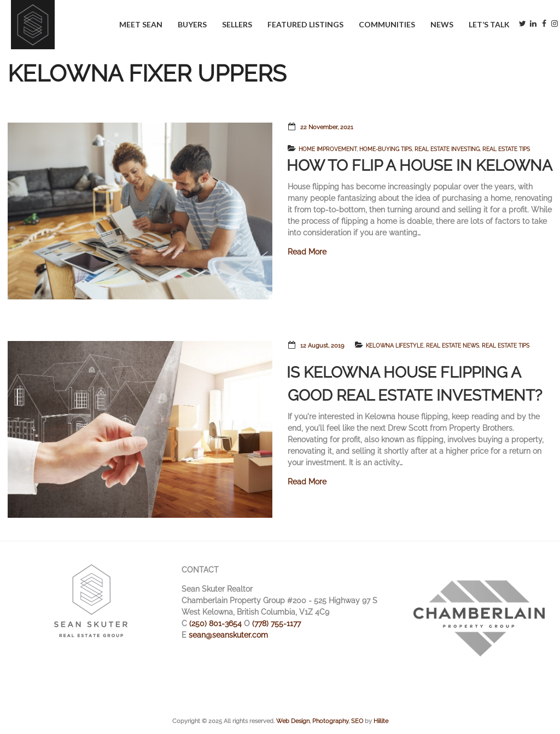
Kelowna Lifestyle (395, 346)
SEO (357, 721)
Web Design (293, 721)
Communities (387, 24)
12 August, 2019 (322, 346)
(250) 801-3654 (215, 623)
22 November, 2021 (327, 127)
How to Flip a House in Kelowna (419, 166)
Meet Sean (141, 24)
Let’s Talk (489, 24)
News (442, 24)
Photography (330, 721)
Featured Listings (305, 24)
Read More (307, 252)
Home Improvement (328, 149)
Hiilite (381, 721)
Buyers (192, 24)
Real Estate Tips (506, 149)
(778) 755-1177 (276, 623)
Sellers (237, 24)
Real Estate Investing (447, 149)
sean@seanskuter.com (228, 635)
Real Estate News (453, 346)
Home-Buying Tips (386, 149)
